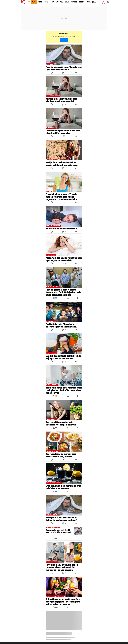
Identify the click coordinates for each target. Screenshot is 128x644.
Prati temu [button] (64, 40)
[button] (99, 2)
